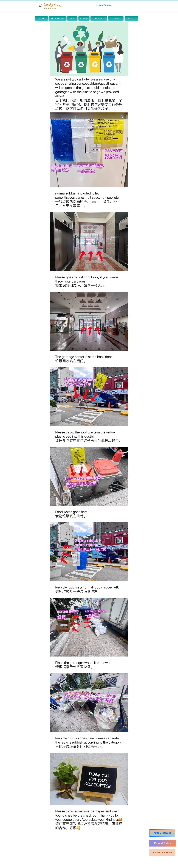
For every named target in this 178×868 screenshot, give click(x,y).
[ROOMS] (72, 18)
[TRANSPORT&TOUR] (99, 18)
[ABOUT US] (42, 18)
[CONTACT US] (131, 18)
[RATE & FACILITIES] (58, 18)
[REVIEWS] (116, 18)
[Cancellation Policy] (162, 852)
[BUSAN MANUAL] (162, 833)
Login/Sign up (104, 5)
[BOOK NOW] (84, 18)
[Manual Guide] (163, 843)
